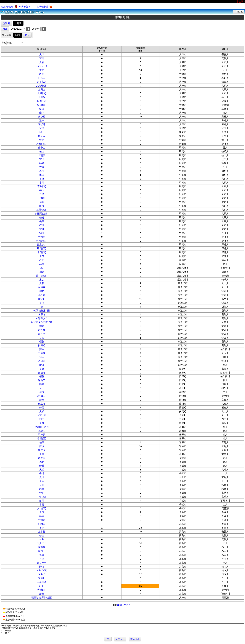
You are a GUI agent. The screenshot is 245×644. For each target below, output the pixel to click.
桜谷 (42, 376)
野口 (42, 567)
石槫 (42, 303)
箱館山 (42, 551)
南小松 (42, 117)
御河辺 (42, 345)
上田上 (42, 89)
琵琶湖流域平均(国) (42, 598)
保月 (42, 423)
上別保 (42, 97)
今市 (42, 512)
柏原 (42, 442)
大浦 (42, 470)
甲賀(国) (42, 248)
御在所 (42, 334)
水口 (42, 256)
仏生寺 (42, 404)
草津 (42, 128)
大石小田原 (42, 66)
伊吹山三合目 (42, 427)
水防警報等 (25, 7)
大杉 (42, 411)
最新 (5, 29)
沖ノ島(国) (42, 276)
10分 (27, 35)
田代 (42, 206)
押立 (42, 291)
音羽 (42, 485)
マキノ (42, 574)
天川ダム (42, 543)
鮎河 (42, 233)
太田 (42, 477)
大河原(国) (42, 241)
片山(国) (42, 508)
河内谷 (42, 547)
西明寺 (42, 373)
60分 (18, 35)
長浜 (42, 481)
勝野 (42, 594)
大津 (42, 54)
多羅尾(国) (42, 210)
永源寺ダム (42, 318)
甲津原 (42, 435)
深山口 (42, 380)
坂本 (42, 74)
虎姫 (42, 462)
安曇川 (42, 578)
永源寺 (42, 314)
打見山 (42, 78)
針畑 (42, 586)
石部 (42, 260)
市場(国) (42, 524)
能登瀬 (42, 450)
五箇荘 (42, 353)
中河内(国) (42, 497)
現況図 (6, 23)
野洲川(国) (42, 144)
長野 (42, 221)
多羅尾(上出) (42, 214)
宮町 (42, 229)
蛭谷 (42, 341)
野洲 (42, 140)
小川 (42, 183)
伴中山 (42, 148)
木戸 (42, 70)
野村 (42, 466)
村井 (42, 539)
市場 (42, 528)
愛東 (42, 365)
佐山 (42, 151)
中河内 (42, 520)
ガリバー (42, 563)
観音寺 (42, 136)
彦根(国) (42, 396)
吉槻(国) (42, 438)
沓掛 (42, 473)
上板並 (42, 431)
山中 (42, 113)
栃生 (42, 535)
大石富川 (42, 82)
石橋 (42, 179)
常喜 (42, 504)
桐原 (42, 272)
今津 (42, 559)
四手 (42, 419)
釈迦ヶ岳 (42, 101)
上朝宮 (42, 155)
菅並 (42, 493)
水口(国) (42, 252)
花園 (42, 264)
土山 (42, 175)
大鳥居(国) (42, 86)
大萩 (42, 283)
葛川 (42, 58)
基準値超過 (43, 7)
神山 (42, 190)
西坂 (42, 446)
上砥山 (42, 132)
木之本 (42, 458)
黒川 (42, 171)
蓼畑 (42, 338)
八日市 (42, 361)
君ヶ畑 (42, 330)
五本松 (42, 198)
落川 (42, 501)
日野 (42, 369)
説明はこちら (124, 605)
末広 (42, 280)
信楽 (42, 202)
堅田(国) (42, 105)
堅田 (42, 109)
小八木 (42, 295)
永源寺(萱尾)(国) (42, 311)
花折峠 (42, 124)
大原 (42, 167)
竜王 (42, 388)
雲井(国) (42, 186)
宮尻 (42, 159)
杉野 (42, 489)
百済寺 (42, 287)
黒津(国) (42, 93)
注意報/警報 (7, 7)
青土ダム (42, 244)
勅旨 (42, 217)
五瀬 (42, 194)
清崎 (42, 400)
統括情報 (135, 639)
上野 (42, 454)
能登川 (42, 299)
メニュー (120, 639)
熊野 (42, 384)
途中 (42, 120)
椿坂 (42, 516)
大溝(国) (42, 590)
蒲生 (42, 349)
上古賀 (42, 532)
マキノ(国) (42, 570)
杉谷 (42, 163)
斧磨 (42, 407)
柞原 (42, 225)
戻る (108, 639)
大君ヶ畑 (42, 415)
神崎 (42, 326)
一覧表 (18, 23)
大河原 (42, 237)
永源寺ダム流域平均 (42, 322)
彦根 (42, 392)
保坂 (42, 555)
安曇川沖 (42, 582)
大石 (42, 62)
